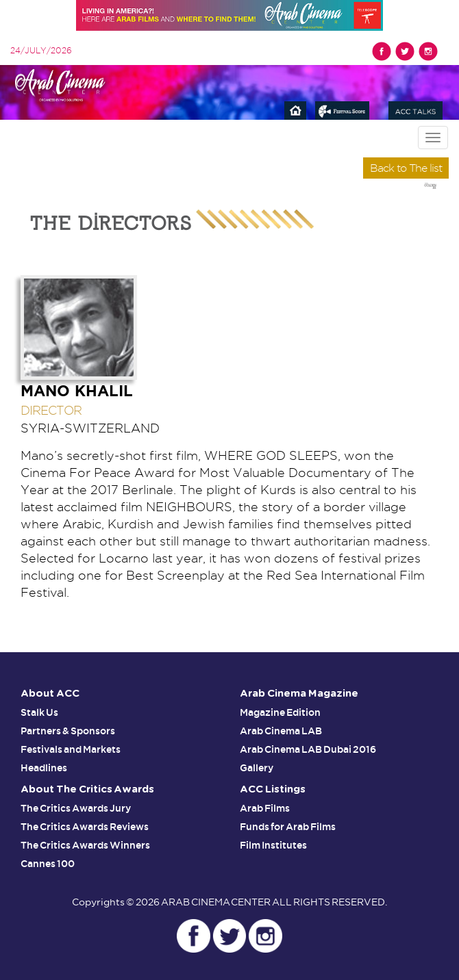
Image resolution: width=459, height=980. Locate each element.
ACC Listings (273, 789)
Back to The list (406, 168)
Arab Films (265, 808)
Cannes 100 (48, 864)
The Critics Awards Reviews (85, 827)
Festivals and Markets (71, 749)
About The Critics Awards (87, 789)
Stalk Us (39, 712)
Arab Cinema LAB (281, 731)
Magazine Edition (280, 712)
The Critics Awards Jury (76, 808)
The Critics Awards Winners (85, 845)
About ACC (50, 694)
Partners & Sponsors (68, 731)
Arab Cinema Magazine (299, 694)
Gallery (257, 768)
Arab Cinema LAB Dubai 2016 (308, 749)
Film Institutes (273, 845)
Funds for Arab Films (288, 827)
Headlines (44, 768)
